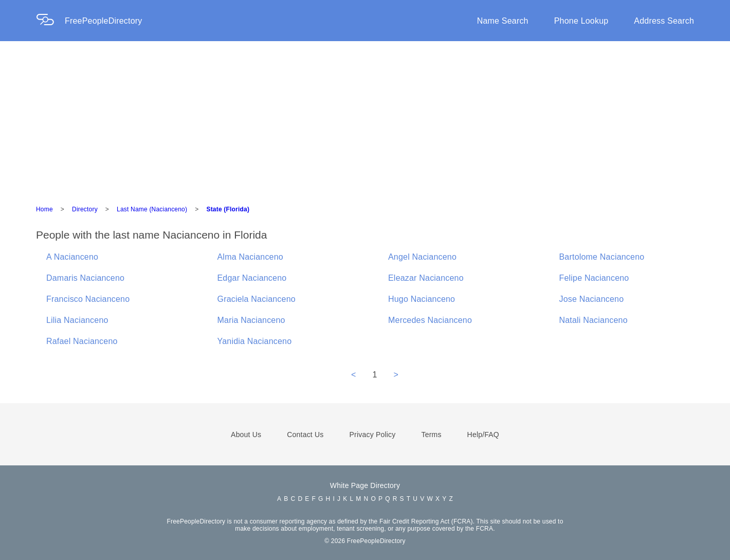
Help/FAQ (483, 435)
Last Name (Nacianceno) (152, 209)
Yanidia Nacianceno (255, 341)
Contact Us (305, 435)
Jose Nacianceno (592, 299)
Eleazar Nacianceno (426, 278)
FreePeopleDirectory (104, 21)
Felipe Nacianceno (594, 278)
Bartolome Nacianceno (602, 257)
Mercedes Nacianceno (430, 320)
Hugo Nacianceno (422, 299)
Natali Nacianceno (594, 320)
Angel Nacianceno (422, 257)
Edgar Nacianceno (252, 278)
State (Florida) (228, 209)
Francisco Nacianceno (88, 299)
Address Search (664, 21)
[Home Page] (50, 21)
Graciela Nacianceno (257, 299)
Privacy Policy (373, 435)
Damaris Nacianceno (85, 278)
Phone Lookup (581, 21)
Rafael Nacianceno (82, 341)
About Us (246, 435)
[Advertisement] (365, 118)
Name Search (503, 21)
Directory (85, 209)
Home (44, 209)
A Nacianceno (72, 257)
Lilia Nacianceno (77, 320)
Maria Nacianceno (251, 320)
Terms (431, 435)
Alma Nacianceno (250, 257)
